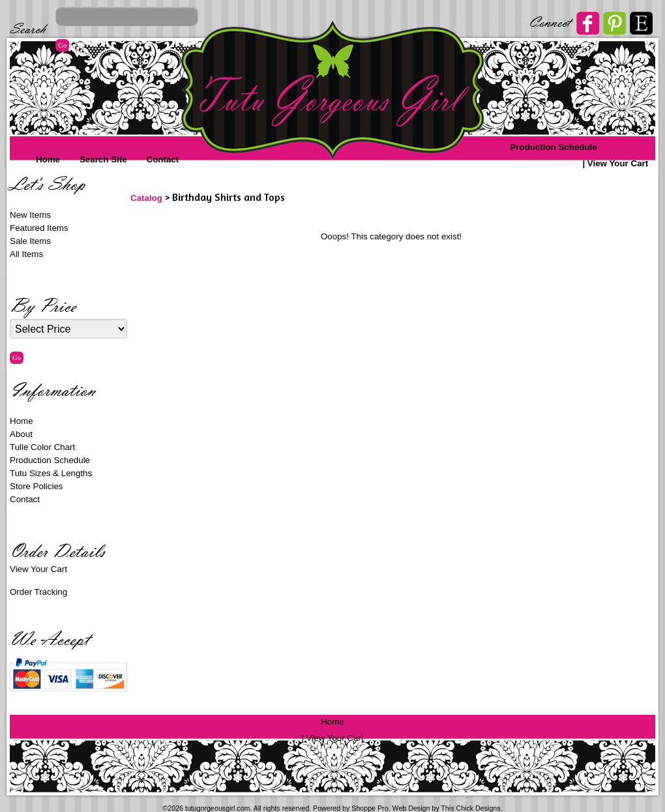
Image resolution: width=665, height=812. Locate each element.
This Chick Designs (470, 808)
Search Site (103, 159)
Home (48, 159)
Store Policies (37, 486)
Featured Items (39, 228)
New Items (30, 215)
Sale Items (30, 241)
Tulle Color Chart (42, 447)
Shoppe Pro (370, 808)
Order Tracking (38, 592)
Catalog (146, 198)
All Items (26, 254)
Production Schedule (553, 147)
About (21, 434)
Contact (163, 159)
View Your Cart (618, 163)
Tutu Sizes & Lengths (51, 473)
